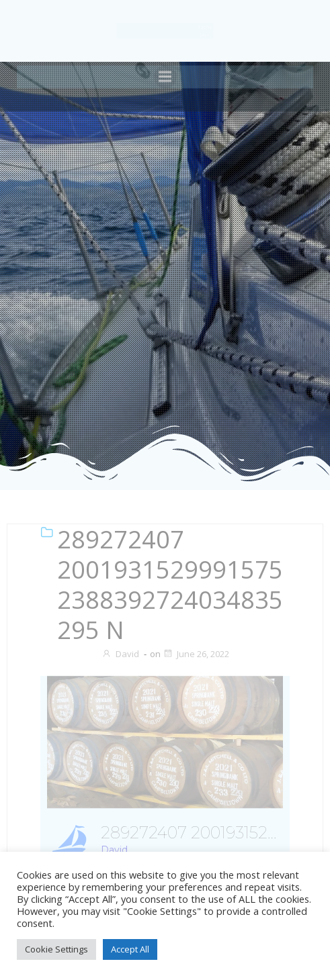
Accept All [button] (130, 949)
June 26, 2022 (196, 654)
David (120, 654)
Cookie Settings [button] (56, 949)
